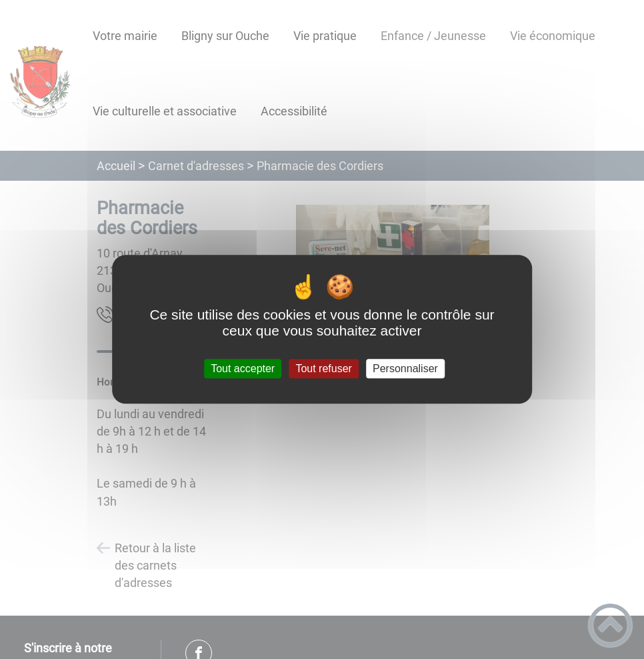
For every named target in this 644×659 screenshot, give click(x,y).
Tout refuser (323, 369)
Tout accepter (243, 369)
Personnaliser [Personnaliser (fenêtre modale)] (405, 369)
